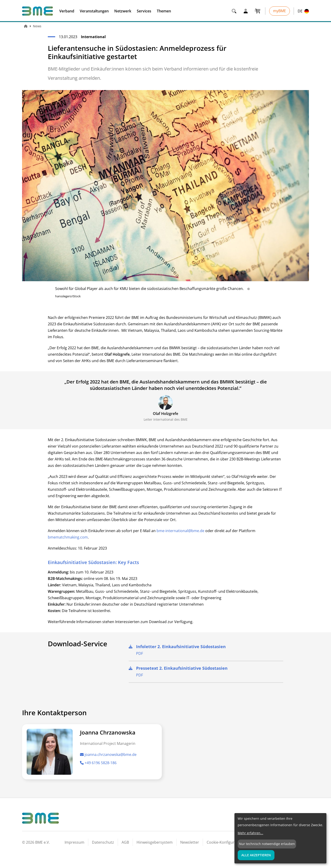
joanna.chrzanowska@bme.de (108, 755)
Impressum (74, 842)
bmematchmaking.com (68, 537)
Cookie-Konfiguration (225, 842)
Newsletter (190, 842)
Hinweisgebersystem (155, 842)
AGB (125, 842)
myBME (280, 11)
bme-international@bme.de (180, 531)
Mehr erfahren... (250, 833)
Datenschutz (103, 842)
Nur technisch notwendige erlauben (267, 844)
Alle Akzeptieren (256, 855)
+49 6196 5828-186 (98, 763)
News (37, 26)
